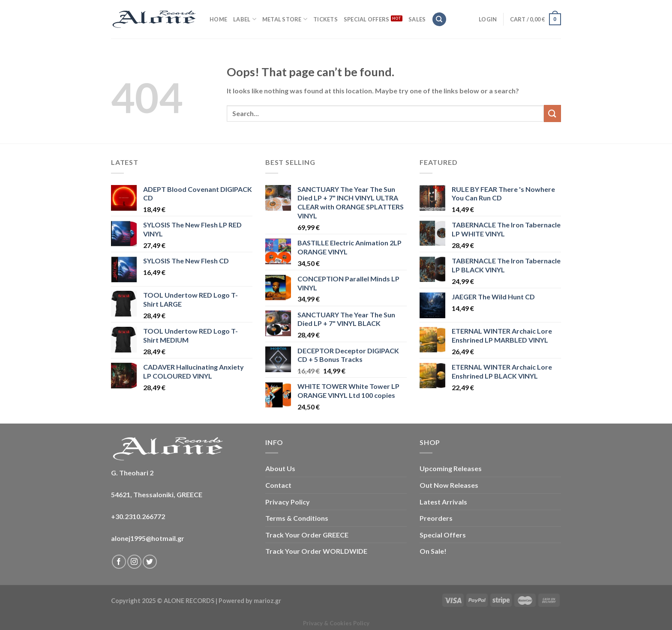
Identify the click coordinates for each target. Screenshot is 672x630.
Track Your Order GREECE (307, 535)
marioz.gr (267, 601)
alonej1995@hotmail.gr (148, 538)
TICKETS (325, 19)
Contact (278, 485)
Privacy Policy (288, 502)
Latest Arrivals (443, 502)
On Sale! (433, 551)
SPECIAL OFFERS (367, 19)
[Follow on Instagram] (134, 562)
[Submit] (552, 113)
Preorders (436, 518)
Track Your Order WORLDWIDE (316, 551)
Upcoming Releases (451, 468)
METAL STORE (285, 19)
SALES (417, 19)
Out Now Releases (449, 485)
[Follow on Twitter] (150, 562)
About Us (280, 468)
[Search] (439, 19)
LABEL (245, 19)
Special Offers (443, 535)
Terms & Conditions (297, 518)
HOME (218, 19)
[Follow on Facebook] (119, 562)
